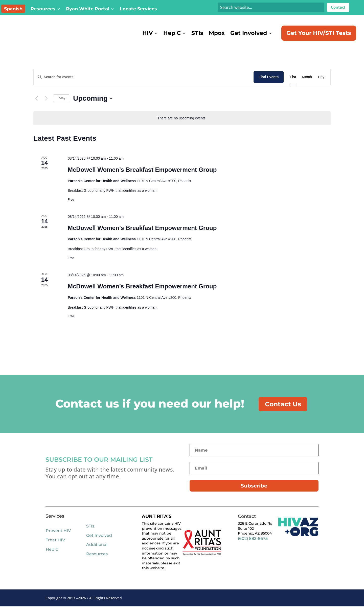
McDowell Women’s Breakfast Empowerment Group (142, 176)
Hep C (172, 33)
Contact (338, 7)
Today (61, 105)
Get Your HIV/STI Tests (319, 33)
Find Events (269, 83)
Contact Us (286, 412)
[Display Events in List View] (293, 84)
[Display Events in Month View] (307, 84)
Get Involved (249, 33)
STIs (197, 33)
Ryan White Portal (88, 9)
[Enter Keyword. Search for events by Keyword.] (144, 84)
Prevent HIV (58, 539)
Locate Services (138, 9)
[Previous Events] (36, 105)
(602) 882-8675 (253, 547)
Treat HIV (55, 549)
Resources (43, 9)
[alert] (182, 125)
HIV (147, 33)
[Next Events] (46, 105)
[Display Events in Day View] (321, 84)
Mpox (217, 33)
